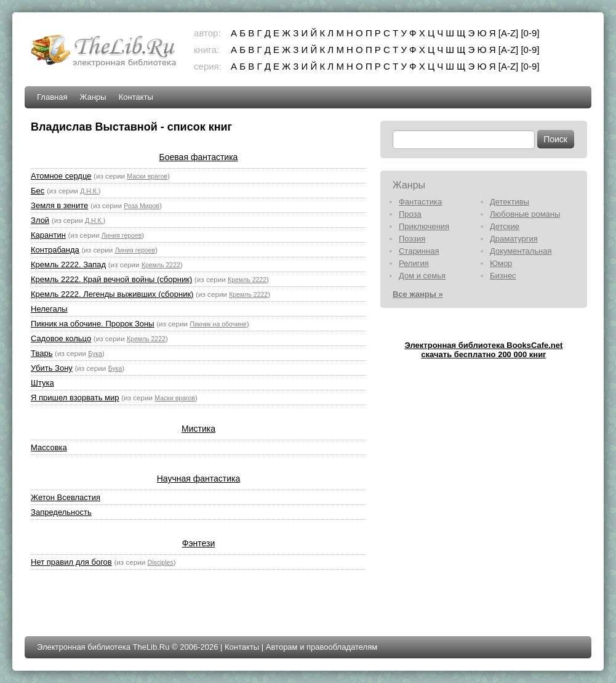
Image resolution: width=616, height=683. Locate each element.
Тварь (42, 353)
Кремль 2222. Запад (68, 265)
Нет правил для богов (71, 562)
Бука (95, 354)
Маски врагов (147, 176)
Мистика (198, 429)
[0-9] (530, 33)
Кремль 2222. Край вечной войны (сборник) (111, 279)
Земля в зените (59, 205)
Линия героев (122, 235)
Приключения (424, 226)
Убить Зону (52, 368)
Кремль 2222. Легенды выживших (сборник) (112, 294)
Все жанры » (418, 294)
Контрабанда (55, 250)
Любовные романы (525, 214)
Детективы (510, 202)
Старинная (419, 251)
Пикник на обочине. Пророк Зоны (93, 324)
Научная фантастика (199, 479)
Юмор (501, 263)
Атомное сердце (61, 176)
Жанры (93, 97)
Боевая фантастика (199, 157)
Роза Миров (142, 206)
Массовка (49, 447)
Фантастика (420, 202)
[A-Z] (509, 33)
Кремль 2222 (161, 265)
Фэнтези (199, 543)
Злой (40, 220)
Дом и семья (422, 276)
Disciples (161, 562)
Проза (410, 214)
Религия (414, 263)
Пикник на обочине (218, 324)
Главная (52, 97)
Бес (38, 191)
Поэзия (412, 239)
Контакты (136, 97)
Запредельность (61, 512)
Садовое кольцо (61, 338)
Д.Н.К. (89, 191)
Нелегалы (49, 309)
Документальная (521, 251)
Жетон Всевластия (66, 497)
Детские (505, 226)
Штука (42, 383)
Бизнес (503, 276)
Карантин (48, 235)
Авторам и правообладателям (322, 647)
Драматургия (514, 239)
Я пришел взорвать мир (75, 398)
